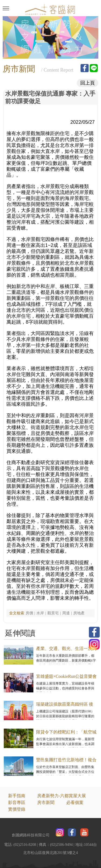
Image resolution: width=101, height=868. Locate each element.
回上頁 (88, 83)
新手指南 (17, 796)
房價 (29, 613)
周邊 (66, 613)
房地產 (79, 613)
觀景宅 (53, 613)
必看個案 (75, 802)
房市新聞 (46, 802)
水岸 (40, 613)
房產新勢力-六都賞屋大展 (62, 796)
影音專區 (17, 802)
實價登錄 (17, 809)
